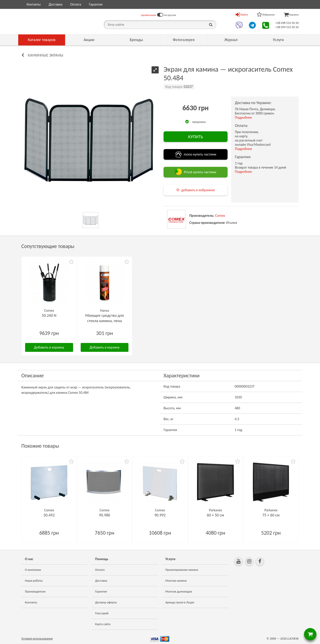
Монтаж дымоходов (179, 592)
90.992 (160, 515)
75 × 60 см (271, 515)
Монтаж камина (176, 581)
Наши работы (34, 581)
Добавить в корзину (49, 347)
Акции (89, 40)
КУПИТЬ (195, 137)
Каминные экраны (45, 55)
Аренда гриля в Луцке (180, 602)
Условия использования (37, 639)
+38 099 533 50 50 (287, 27)
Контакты (34, 4)
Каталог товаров (42, 40)
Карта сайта (103, 624)
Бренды (136, 40)
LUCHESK (293, 639)
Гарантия (96, 4)
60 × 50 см (215, 515)
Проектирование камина (182, 570)
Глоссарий (102, 613)
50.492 (49, 515)
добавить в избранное (198, 190)
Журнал (231, 40)
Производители (35, 592)
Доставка (56, 4)
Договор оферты (106, 602)
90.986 (104, 515)
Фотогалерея (184, 40)
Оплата (76, 4)
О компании (33, 570)
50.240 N (49, 315)
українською (149, 15)
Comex (220, 216)
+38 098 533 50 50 (287, 23)
